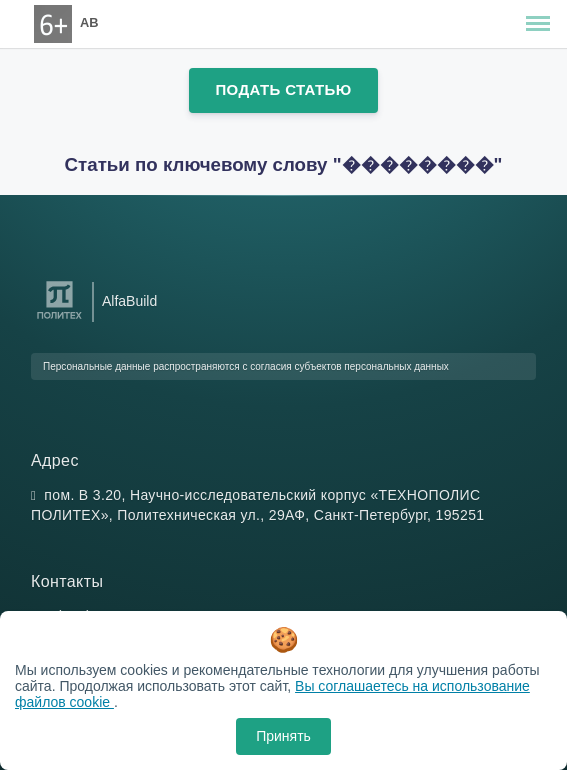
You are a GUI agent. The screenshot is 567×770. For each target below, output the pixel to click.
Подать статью (283, 89)
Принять (283, 736)
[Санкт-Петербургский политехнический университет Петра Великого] (59, 319)
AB (89, 22)
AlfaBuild (129, 301)
